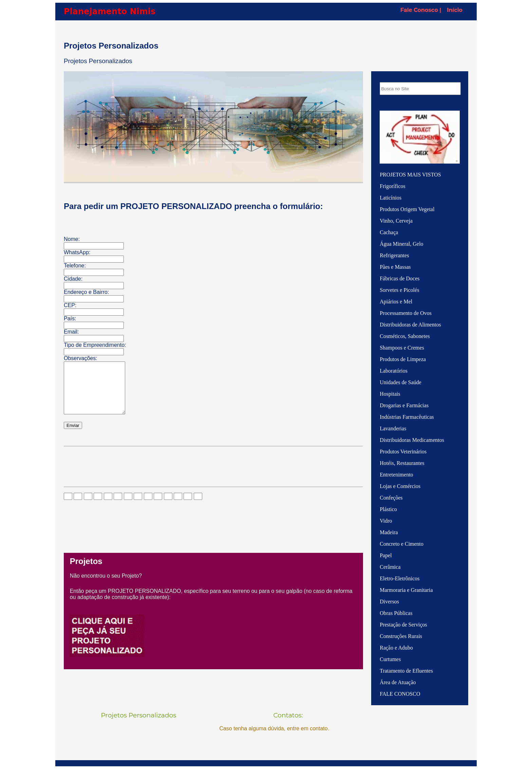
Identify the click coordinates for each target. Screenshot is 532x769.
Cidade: (73, 279)
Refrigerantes (394, 255)
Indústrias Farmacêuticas (407, 417)
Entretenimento (396, 475)
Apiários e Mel (396, 302)
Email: (71, 332)
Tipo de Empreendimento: (95, 345)
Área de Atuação (398, 682)
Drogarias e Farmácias (404, 405)
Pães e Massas (395, 267)
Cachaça (389, 232)
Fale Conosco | (421, 10)
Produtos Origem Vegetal (407, 209)
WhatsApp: (77, 252)
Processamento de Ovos (406, 313)
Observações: (81, 358)
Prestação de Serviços (403, 625)
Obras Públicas (396, 613)
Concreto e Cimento (402, 544)
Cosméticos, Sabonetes (405, 336)
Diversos (389, 602)
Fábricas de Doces (400, 278)
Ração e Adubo (396, 648)
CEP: (70, 305)
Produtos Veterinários (403, 452)
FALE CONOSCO (400, 694)
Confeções (391, 498)
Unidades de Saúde (401, 382)
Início (455, 10)
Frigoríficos (393, 186)
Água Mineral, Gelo (401, 244)
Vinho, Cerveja (396, 221)
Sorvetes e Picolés (399, 290)
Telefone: (75, 266)
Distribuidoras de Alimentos (410, 325)
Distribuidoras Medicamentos (412, 440)
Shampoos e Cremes (402, 348)
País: (70, 318)
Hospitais (390, 394)
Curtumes (390, 659)
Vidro (386, 521)
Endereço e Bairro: (86, 292)
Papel (386, 555)
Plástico (388, 509)
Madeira (389, 532)
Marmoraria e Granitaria (406, 590)
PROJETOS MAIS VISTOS (410, 175)
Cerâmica (390, 567)
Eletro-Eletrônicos (400, 578)
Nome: (72, 239)
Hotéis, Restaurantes (402, 463)
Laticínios (391, 198)
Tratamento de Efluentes (406, 671)
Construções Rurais (401, 636)
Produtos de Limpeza (403, 359)
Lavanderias (393, 428)
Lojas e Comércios (400, 486)
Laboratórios (394, 371)
